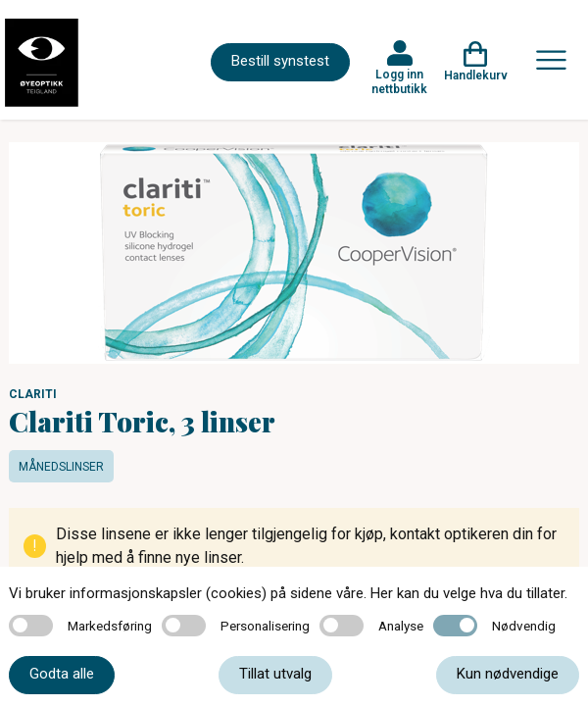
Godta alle (62, 674)
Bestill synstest (280, 61)
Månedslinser (61, 467)
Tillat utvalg (275, 674)
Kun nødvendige (508, 674)
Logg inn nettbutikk (399, 81)
